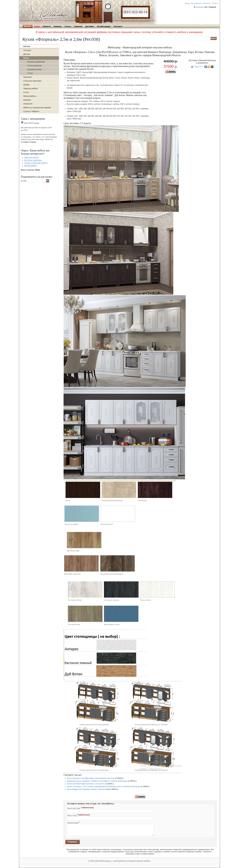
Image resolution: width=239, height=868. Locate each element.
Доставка (90, 26)
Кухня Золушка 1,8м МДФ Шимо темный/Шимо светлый (90, 778)
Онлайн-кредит (104, 26)
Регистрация (196, 3)
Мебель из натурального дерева (37, 108)
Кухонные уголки (34, 69)
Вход (187, 3)
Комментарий (74, 823)
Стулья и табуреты (31, 111)
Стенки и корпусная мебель (36, 163)
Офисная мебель (31, 89)
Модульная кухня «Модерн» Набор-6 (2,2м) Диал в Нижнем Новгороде (97, 781)
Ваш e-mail (78, 815)
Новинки (58, 26)
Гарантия (78, 26)
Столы (30, 73)
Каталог (28, 26)
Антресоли (28, 104)
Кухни (26, 58)
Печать (215, 3)
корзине (200, 7)
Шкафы (27, 85)
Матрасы (27, 100)
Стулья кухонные (35, 66)
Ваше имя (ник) (80, 808)
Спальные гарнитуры (32, 81)
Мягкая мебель (30, 96)
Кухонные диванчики (36, 62)
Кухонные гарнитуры (33, 160)
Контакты (207, 3)
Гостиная (27, 50)
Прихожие (28, 77)
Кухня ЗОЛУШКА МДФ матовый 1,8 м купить (86, 784)
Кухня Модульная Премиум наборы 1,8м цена (86, 789)
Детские (27, 54)
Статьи (68, 26)
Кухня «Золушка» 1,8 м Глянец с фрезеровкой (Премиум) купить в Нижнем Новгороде (103, 787)
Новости (47, 26)
